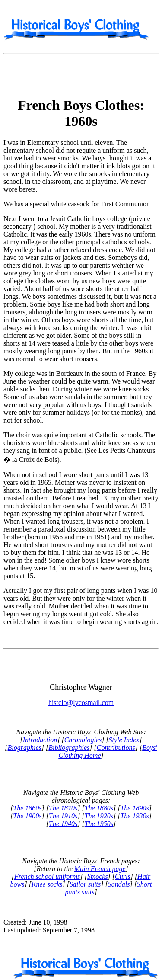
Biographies (25, 748)
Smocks (98, 876)
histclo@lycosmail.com (81, 703)
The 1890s (134, 808)
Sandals (119, 884)
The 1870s (63, 808)
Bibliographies (69, 748)
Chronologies (83, 740)
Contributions (116, 748)
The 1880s (99, 808)
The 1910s (63, 816)
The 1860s (27, 808)
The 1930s (134, 816)
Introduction (40, 740)
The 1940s (63, 824)
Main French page (100, 869)
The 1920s (99, 816)
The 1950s (99, 824)
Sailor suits (85, 884)
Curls (123, 876)
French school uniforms (47, 876)
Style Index (124, 740)
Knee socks (47, 884)
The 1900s (27, 816)
